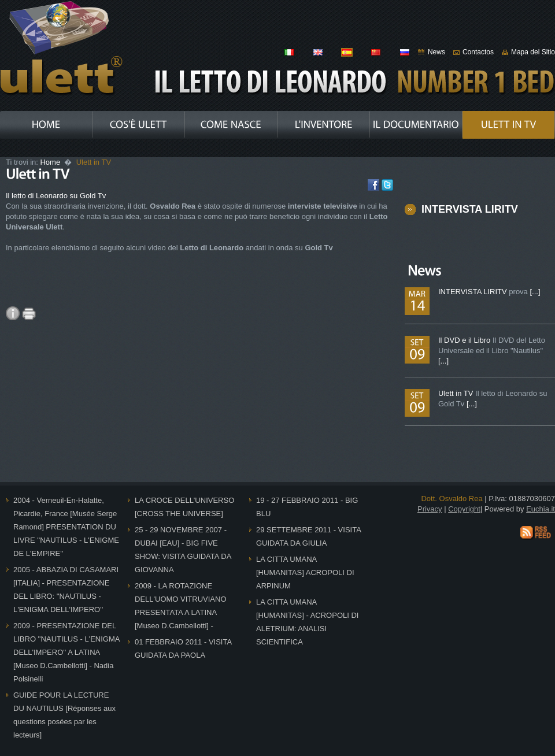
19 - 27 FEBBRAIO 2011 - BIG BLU (307, 507)
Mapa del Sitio (533, 52)
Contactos (478, 52)
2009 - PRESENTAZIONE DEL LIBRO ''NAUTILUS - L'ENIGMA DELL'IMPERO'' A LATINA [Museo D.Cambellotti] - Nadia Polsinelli (66, 652)
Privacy (430, 509)
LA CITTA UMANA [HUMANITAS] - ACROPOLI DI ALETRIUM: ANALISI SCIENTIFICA (307, 622)
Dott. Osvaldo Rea (452, 499)
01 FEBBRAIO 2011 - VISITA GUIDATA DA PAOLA (183, 648)
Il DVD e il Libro (465, 340)
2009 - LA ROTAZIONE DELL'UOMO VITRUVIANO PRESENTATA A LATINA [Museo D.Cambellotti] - (181, 606)
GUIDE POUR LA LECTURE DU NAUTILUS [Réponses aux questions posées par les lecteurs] (64, 715)
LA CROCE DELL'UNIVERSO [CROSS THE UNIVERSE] (184, 507)
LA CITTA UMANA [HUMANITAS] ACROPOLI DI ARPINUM (305, 572)
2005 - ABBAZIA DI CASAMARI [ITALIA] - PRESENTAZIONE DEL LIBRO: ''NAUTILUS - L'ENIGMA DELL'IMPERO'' (66, 590)
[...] (535, 292)
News (436, 52)
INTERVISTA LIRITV (470, 209)
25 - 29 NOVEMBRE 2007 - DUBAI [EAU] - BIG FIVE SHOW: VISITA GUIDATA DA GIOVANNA (183, 550)
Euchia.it (541, 509)
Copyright (464, 509)
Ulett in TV (457, 393)
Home (51, 162)
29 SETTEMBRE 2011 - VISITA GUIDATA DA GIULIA (309, 536)
